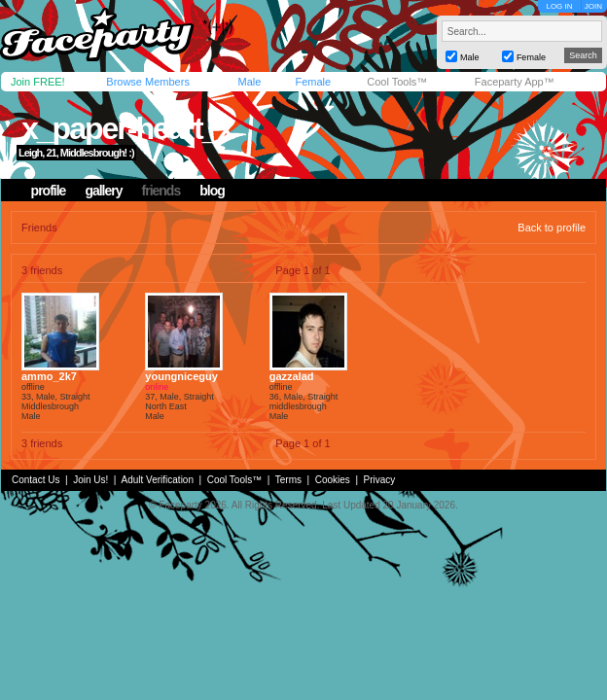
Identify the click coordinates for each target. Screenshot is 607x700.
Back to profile (552, 227)
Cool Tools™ (397, 82)
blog (212, 191)
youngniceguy (181, 376)
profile (49, 191)
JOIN (593, 6)
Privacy (380, 480)
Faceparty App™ (515, 82)
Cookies (333, 480)
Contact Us (36, 480)
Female (313, 82)
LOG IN (559, 6)
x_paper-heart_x (127, 128)
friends (161, 191)
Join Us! (90, 480)
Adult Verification (157, 480)
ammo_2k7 (49, 376)
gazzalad (292, 376)
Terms (288, 480)
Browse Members (148, 82)
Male (249, 82)
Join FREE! (38, 82)
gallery (103, 191)
